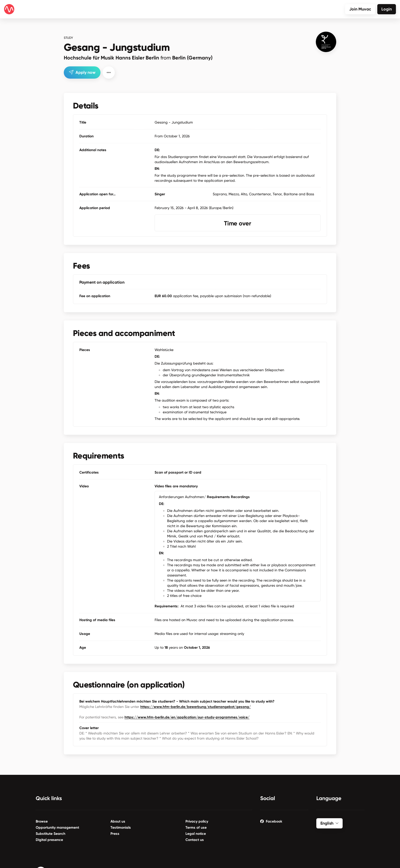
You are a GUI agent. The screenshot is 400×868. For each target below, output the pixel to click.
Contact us (195, 840)
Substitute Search (51, 834)
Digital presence (49, 840)
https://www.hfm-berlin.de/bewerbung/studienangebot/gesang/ (196, 707)
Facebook (271, 821)
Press (115, 834)
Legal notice (196, 834)
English (329, 823)
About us (118, 821)
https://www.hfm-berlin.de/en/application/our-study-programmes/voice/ (187, 717)
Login (387, 9)
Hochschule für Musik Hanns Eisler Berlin (138, 58)
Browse (42, 821)
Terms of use (196, 828)
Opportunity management (57, 828)
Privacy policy (197, 821)
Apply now (82, 72)
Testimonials (121, 828)
